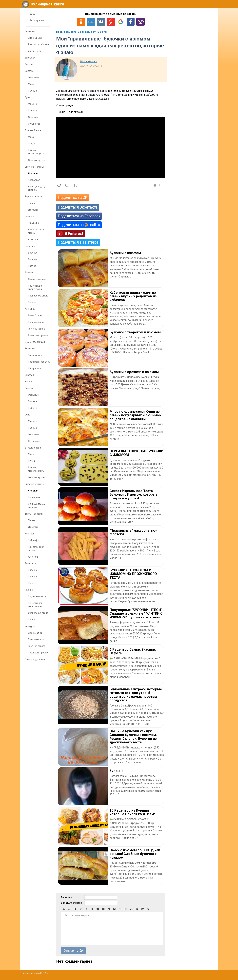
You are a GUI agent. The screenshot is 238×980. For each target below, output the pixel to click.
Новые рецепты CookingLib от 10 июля (81, 32)
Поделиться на (79, 225)
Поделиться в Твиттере (78, 242)
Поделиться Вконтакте (78, 207)
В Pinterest (74, 234)
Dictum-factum (89, 61)
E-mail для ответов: (72, 903)
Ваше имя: (67, 897)
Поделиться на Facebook (79, 216)
